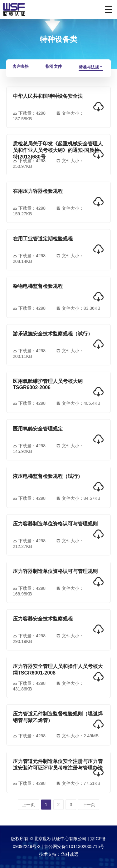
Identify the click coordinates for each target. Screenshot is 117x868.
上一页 (28, 805)
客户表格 (21, 66)
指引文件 (54, 66)
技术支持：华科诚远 (59, 854)
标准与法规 (91, 67)
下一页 (89, 805)
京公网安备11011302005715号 (74, 846)
